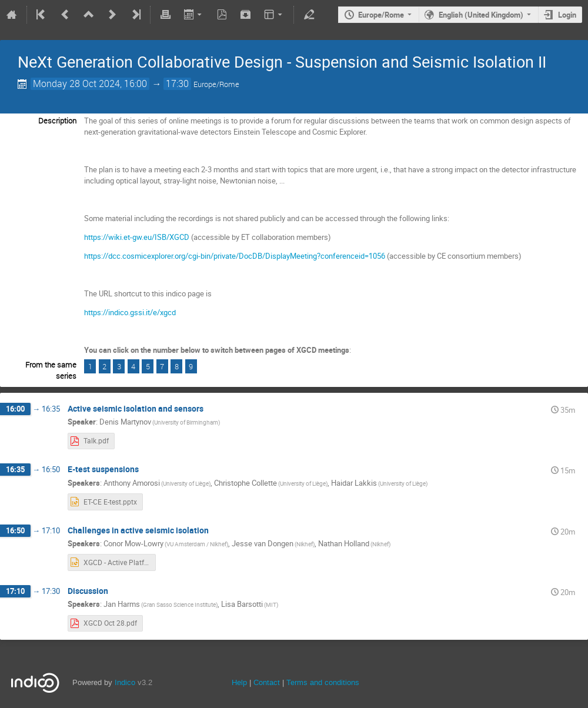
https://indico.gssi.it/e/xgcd (130, 312)
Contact (267, 682)
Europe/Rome (381, 15)
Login (567, 15)
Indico (125, 682)
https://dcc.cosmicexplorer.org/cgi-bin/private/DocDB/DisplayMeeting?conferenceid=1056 (235, 256)
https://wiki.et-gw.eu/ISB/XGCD (137, 237)
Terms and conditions (323, 682)
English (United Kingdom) (481, 15)
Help (239, 682)
